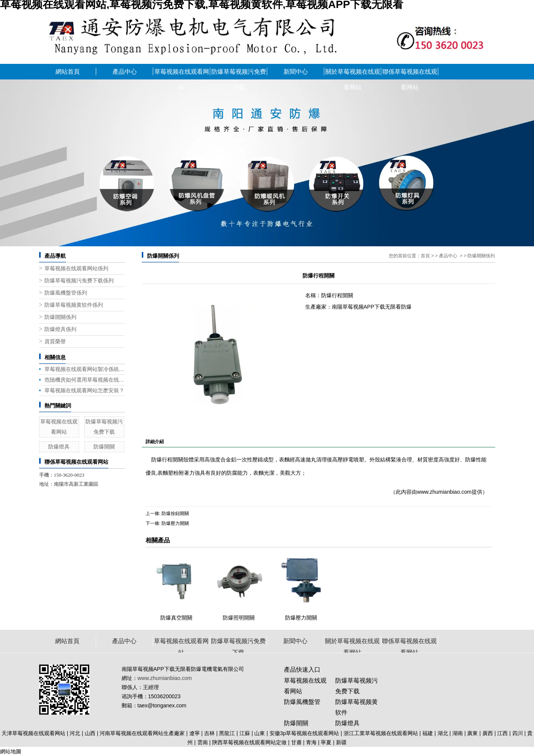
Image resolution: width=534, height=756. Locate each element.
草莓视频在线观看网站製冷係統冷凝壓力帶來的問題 (85, 369)
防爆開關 (104, 447)
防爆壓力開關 (175, 523)
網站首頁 (68, 72)
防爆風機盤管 (302, 702)
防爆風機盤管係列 (66, 293)
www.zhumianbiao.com (444, 492)
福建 (428, 733)
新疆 (341, 742)
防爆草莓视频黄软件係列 (74, 305)
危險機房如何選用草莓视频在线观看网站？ (85, 380)
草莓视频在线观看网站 (182, 74)
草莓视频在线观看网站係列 (76, 269)
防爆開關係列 (60, 317)
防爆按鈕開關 (175, 514)
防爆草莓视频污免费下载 (239, 74)
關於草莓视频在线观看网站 (353, 74)
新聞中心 (296, 72)
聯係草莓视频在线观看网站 (410, 74)
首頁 (425, 256)
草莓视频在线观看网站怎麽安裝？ (84, 390)
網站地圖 (11, 751)
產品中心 (125, 72)
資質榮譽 (55, 342)
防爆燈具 (59, 447)
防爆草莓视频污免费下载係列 (79, 281)
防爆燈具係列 (60, 329)
